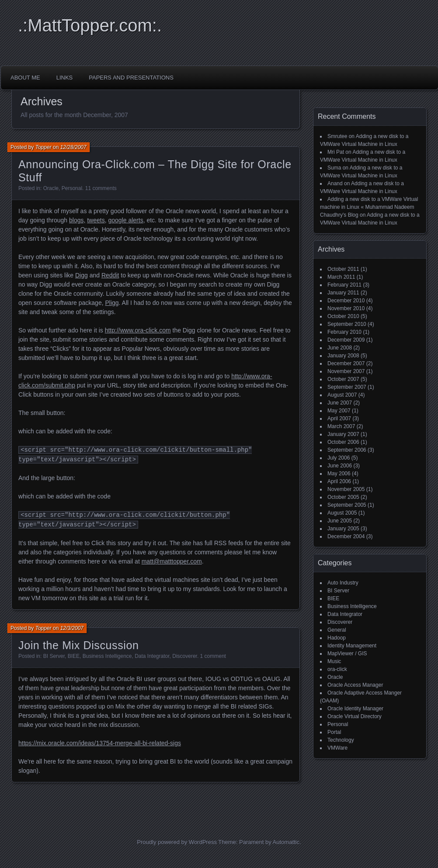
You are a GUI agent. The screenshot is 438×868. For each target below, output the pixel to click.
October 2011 (343, 269)
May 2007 (339, 411)
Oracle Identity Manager (355, 709)
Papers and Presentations (131, 78)
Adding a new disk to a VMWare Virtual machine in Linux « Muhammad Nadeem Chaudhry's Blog (369, 207)
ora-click (337, 669)
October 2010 (343, 316)
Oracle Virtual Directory (355, 716)
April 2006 (339, 481)
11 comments (101, 188)
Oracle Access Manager (355, 685)
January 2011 (343, 293)
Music (334, 661)
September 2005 (347, 505)
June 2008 (340, 348)
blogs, (77, 220)
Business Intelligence (107, 656)
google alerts (125, 220)
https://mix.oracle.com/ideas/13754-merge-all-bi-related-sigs (100, 743)
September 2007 (347, 387)
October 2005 (343, 497)
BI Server (54, 656)
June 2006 (340, 466)
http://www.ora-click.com (138, 330)
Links (65, 78)
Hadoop (337, 638)
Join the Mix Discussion (79, 645)
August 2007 (342, 395)
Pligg (112, 303)
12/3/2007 (72, 628)
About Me (25, 78)
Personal (72, 188)
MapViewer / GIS (347, 654)
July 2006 (339, 458)
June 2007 (340, 403)
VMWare (337, 748)
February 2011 (344, 285)
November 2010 (346, 308)
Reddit (110, 275)
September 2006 (347, 450)
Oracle (51, 188)
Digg (82, 275)
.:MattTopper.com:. (90, 25)
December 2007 (346, 363)
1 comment (213, 656)
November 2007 (346, 371)
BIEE (74, 656)
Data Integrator (152, 656)
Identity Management (352, 646)
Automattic (286, 842)
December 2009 (346, 340)
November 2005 (346, 489)
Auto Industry (343, 583)
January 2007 (343, 434)
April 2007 (339, 418)
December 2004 (346, 536)
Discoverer (185, 656)
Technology (341, 740)
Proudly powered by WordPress (177, 842)
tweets (96, 220)
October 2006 (343, 442)
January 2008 (343, 356)
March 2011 (341, 277)
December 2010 (346, 301)
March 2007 (341, 426)
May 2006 (339, 474)
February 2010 (344, 332)
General (337, 630)
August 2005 (342, 513)
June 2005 (340, 521)
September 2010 (347, 324)
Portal (334, 732)
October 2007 (343, 379)
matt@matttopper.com (172, 561)
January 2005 (343, 529)
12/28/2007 (73, 147)
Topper (43, 147)
